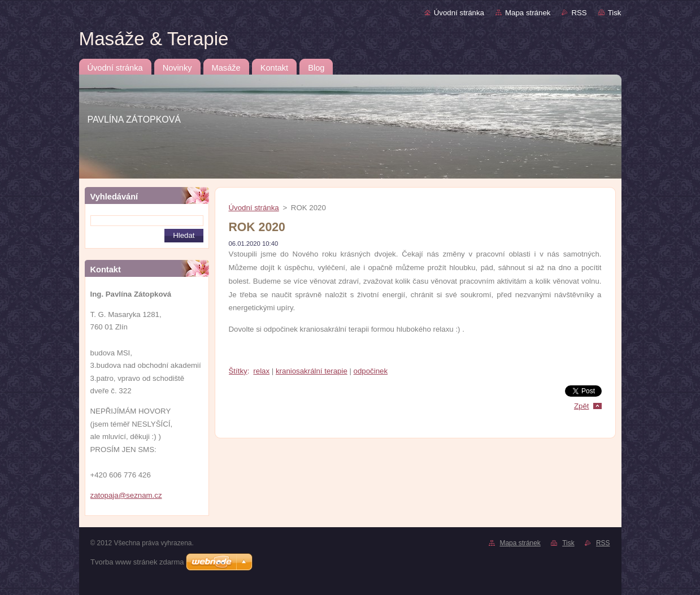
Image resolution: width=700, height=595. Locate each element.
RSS (579, 13)
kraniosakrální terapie (312, 371)
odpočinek (371, 371)
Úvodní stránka (459, 13)
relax (261, 371)
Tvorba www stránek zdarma (137, 562)
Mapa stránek (528, 13)
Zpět (582, 406)
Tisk (615, 13)
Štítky (238, 371)
